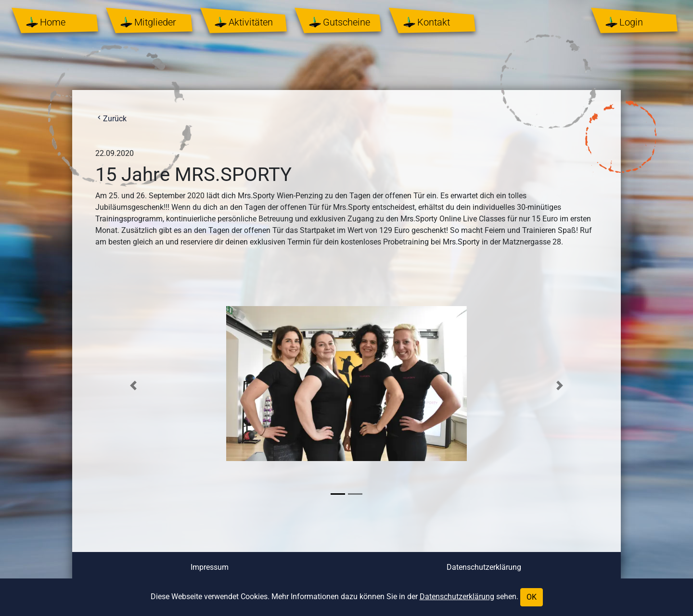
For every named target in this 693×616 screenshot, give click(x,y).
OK (532, 597)
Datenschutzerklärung (484, 567)
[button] (133, 385)
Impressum (210, 567)
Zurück (111, 119)
